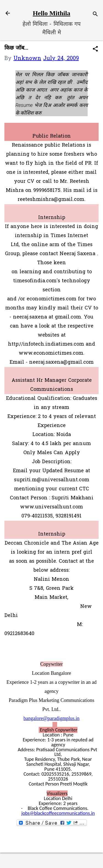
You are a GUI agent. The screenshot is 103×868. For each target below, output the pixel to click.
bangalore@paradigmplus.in (51, 718)
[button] (95, 50)
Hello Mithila (51, 13)
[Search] (95, 15)
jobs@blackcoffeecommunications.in (58, 813)
